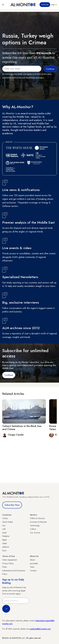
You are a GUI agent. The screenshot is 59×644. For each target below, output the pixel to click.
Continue (9, 375)
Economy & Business (38, 522)
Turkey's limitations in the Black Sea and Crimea (22, 428)
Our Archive (35, 533)
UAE (4, 529)
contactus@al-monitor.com (40, 629)
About (32, 560)
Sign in (54, 5)
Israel (4, 533)
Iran (4, 526)
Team (32, 567)
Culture (33, 529)
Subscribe (45, 5)
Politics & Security (37, 518)
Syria (4, 550)
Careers (33, 571)
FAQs (4, 567)
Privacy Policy (8, 563)
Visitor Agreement (10, 560)
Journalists (34, 563)
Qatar (5, 543)
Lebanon (6, 547)
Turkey (5, 518)
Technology (35, 526)
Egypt (4, 540)
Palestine (6, 536)
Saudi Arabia (7, 522)
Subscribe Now (12, 505)
